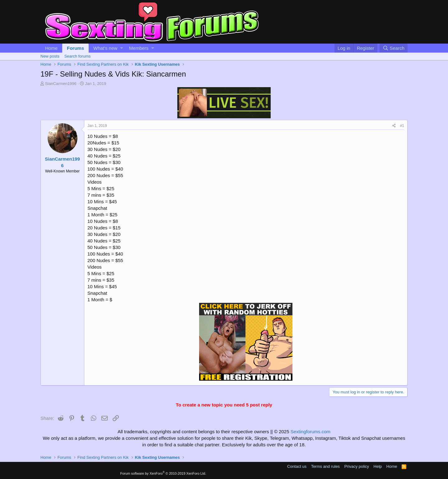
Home (51, 48)
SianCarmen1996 (61, 84)
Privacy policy (357, 466)
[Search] (394, 48)
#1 (402, 126)
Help (378, 466)
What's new (105, 48)
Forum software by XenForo (163, 473)
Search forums (78, 56)
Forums (75, 48)
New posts (50, 56)
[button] (121, 48)
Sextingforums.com (310, 432)
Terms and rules (325, 466)
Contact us (297, 466)
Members (139, 48)
